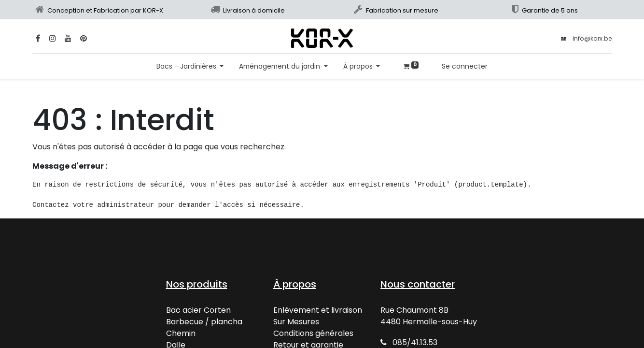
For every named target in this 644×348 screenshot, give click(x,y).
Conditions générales (313, 333)
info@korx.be (592, 38)
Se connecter (465, 66)
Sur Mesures (296, 322)
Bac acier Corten (198, 310)
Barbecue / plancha (204, 322)
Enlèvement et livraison (318, 310)
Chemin (181, 333)
